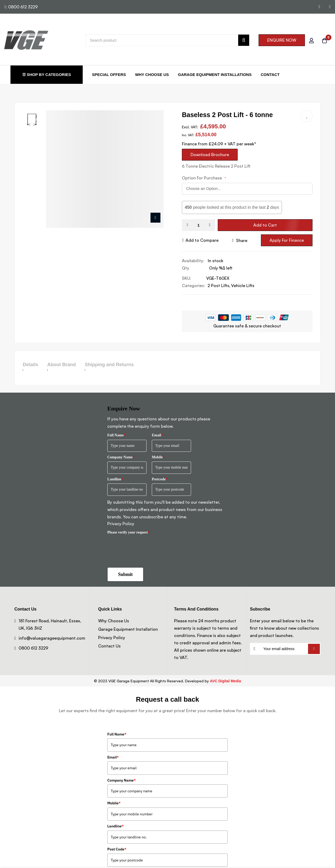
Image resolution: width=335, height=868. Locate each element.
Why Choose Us (152, 75)
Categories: (193, 285)
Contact (270, 75)
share (240, 240)
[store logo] (26, 40)
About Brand (71, 365)
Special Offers (109, 75)
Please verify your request (129, 532)
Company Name (121, 457)
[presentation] (147, 547)
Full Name (116, 435)
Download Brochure (210, 155)
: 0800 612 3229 (21, 7)
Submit (125, 574)
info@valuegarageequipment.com (52, 638)
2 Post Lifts (218, 285)
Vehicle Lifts (243, 285)
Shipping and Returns (128, 365)
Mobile (158, 457)
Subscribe (314, 649)
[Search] (244, 40)
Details (30, 365)
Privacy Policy (121, 524)
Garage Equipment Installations (215, 75)
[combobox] (168, 40)
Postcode (160, 479)
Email (157, 435)
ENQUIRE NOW (282, 40)
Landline (115, 479)
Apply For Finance (287, 240)
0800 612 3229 (33, 648)
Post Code (117, 849)
